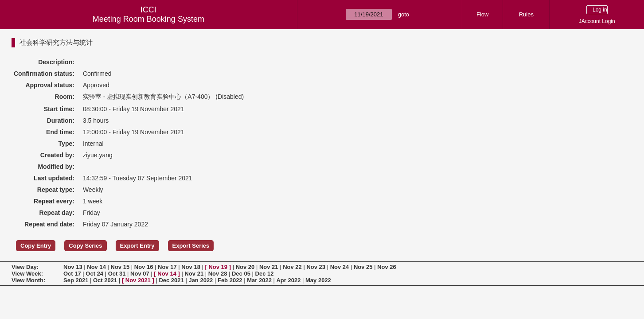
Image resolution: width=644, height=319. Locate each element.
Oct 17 (72, 274)
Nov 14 (96, 267)
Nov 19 (218, 267)
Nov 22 (292, 267)
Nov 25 (363, 267)
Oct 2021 (105, 280)
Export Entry (137, 246)
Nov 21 (269, 267)
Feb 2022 (230, 280)
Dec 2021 (171, 280)
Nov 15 (120, 267)
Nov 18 (191, 267)
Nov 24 (340, 267)
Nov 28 (218, 274)
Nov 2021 (138, 280)
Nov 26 (387, 267)
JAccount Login (597, 21)
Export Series (191, 246)
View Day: (25, 267)
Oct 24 (94, 274)
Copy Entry (36, 246)
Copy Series (85, 246)
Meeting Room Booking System (148, 19)
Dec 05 (241, 274)
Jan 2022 (201, 280)
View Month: (28, 280)
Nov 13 (73, 267)
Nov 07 (140, 274)
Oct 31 (117, 274)
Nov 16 (144, 267)
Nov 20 (245, 267)
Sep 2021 (76, 280)
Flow (482, 14)
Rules (526, 14)
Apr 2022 (288, 280)
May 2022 (318, 280)
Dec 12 (265, 274)
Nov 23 (316, 267)
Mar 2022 (259, 280)
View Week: (27, 274)
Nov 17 (167, 267)
